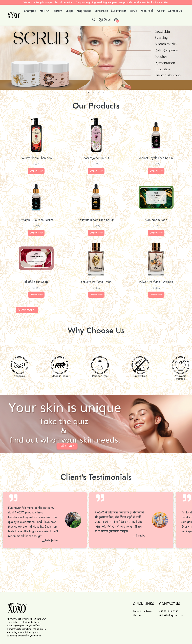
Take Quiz (67, 446)
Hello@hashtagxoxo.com (171, 615)
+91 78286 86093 (169, 611)
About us (137, 615)
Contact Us (175, 11)
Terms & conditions (142, 611)
